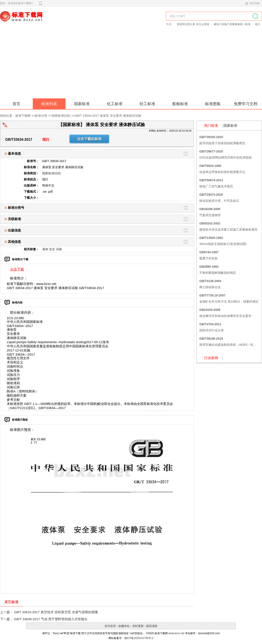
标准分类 (41, 116)
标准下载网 (50, 21)
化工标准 (115, 104)
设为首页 (110, 626)
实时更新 (138, 626)
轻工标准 (147, 104)
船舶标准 (180, 104)
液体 (45, 249)
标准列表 (49, 104)
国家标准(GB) (61, 116)
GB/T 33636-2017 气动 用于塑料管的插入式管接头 (51, 619)
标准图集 (213, 104)
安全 (52, 249)
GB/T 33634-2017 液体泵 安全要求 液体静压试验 (108, 116)
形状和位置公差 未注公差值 (193, 24)
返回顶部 (152, 626)
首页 (16, 104)
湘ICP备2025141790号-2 (139, 638)
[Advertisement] (131, 66)
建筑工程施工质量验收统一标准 (232, 24)
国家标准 (82, 104)
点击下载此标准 (89, 139)
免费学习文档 (246, 104)
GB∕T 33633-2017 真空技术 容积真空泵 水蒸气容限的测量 (56, 612)
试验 (59, 249)
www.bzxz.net (176, 633)
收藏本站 (124, 626)
